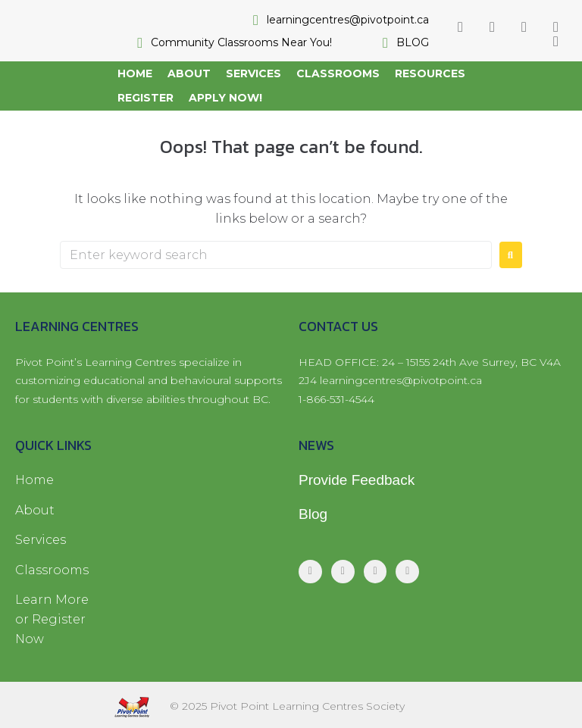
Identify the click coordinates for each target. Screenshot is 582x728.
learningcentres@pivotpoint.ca (401, 380)
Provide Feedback (357, 480)
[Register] (145, 98)
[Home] (135, 73)
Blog (313, 514)
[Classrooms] (338, 73)
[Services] (253, 73)
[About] (189, 73)
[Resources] (430, 73)
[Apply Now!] (225, 98)
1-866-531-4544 (336, 399)
